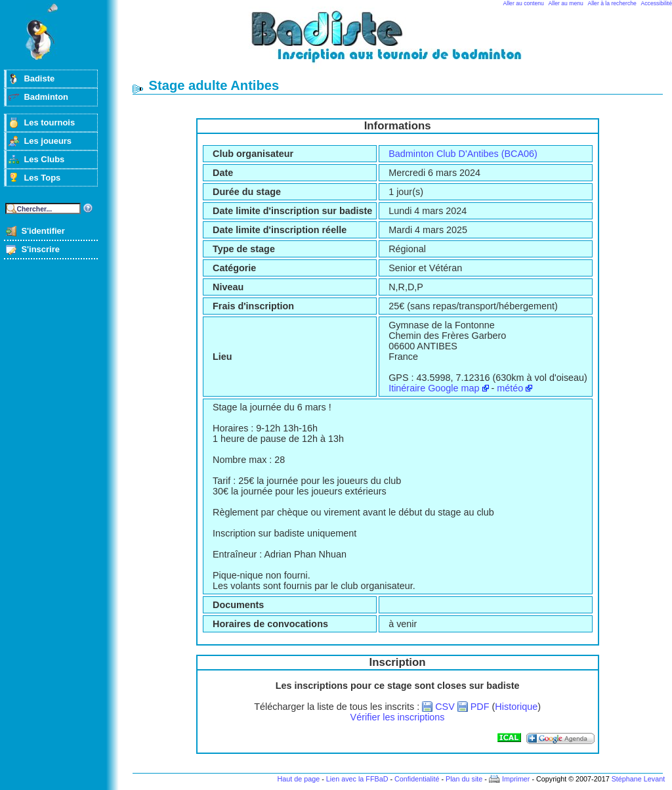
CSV (445, 707)
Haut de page (298, 779)
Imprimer (516, 779)
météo (510, 388)
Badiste (39, 78)
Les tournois (49, 122)
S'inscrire (40, 249)
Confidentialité (417, 779)
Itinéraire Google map (434, 388)
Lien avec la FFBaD (357, 779)
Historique (516, 707)
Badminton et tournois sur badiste (402, 43)
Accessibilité (657, 3)
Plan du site (464, 779)
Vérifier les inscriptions (398, 717)
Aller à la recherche (612, 3)
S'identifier (43, 231)
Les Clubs (44, 159)
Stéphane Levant (639, 779)
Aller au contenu (524, 3)
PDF (480, 707)
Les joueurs (48, 141)
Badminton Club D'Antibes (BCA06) (463, 154)
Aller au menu (566, 3)
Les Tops (42, 178)
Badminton (46, 97)
